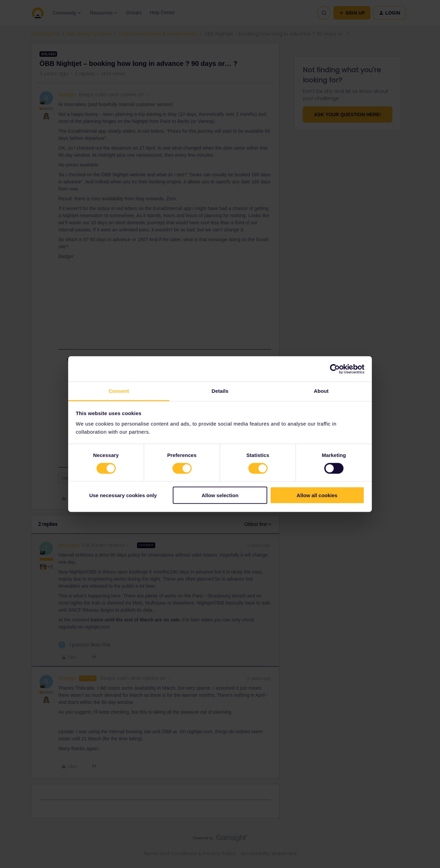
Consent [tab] (119, 391)
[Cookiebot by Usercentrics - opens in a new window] (335, 369)
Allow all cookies (317, 495)
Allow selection (220, 495)
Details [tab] (220, 391)
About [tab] (321, 391)
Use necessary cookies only (123, 495)
